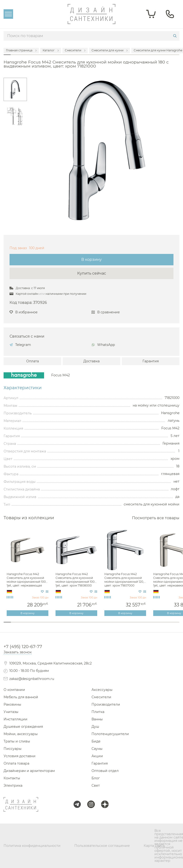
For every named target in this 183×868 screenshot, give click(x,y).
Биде (96, 741)
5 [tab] (37, 625)
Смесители (101, 697)
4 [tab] (29, 625)
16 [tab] (117, 625)
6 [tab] (44, 625)
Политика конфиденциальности (32, 846)
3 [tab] (22, 625)
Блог (96, 778)
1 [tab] (7, 622)
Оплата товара (16, 763)
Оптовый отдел (105, 771)
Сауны (97, 749)
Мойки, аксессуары (21, 734)
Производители (106, 704)
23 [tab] (169, 625)
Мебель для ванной (21, 697)
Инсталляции (15, 719)
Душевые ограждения (23, 727)
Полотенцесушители (110, 734)
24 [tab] (176, 625)
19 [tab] (139, 625)
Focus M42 (61, 375)
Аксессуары (102, 690)
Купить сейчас (92, 273)
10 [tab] (73, 625)
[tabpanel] (28, 573)
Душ (95, 727)
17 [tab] (125, 625)
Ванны (97, 719)
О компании (14, 690)
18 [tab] (132, 625)
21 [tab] (154, 625)
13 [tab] (95, 625)
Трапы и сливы (17, 741)
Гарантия (151, 361)
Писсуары (13, 749)
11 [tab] (81, 625)
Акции (97, 756)
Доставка (91, 361)
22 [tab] (161, 625)
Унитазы (11, 712)
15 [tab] (110, 625)
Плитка (98, 712)
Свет (96, 786)
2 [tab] (15, 625)
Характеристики (23, 388)
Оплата (33, 361)
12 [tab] (88, 625)
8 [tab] (58, 625)
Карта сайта (154, 846)
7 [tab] (51, 625)
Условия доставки (20, 756)
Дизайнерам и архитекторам (29, 771)
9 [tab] (66, 625)
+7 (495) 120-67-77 (23, 647)
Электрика (13, 786)
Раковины (12, 704)
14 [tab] (103, 625)
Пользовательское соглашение (102, 846)
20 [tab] (146, 625)
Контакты (12, 778)
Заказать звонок (18, 652)
